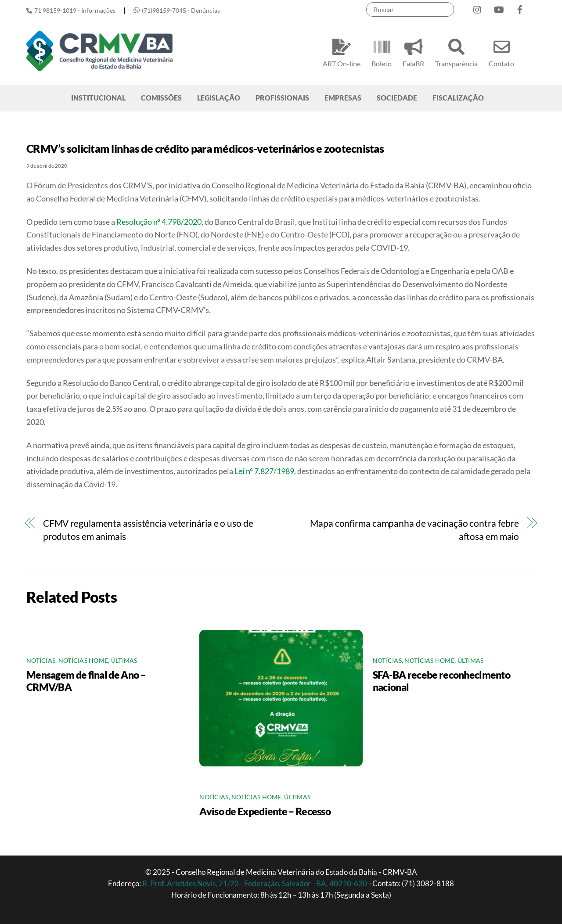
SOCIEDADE (397, 98)
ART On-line (342, 52)
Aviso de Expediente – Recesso (265, 811)
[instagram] (478, 8)
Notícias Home (83, 661)
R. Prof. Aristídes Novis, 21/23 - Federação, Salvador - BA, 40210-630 (255, 883)
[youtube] (499, 8)
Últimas (124, 661)
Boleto (382, 52)
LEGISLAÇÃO (219, 98)
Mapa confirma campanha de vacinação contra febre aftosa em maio (414, 530)
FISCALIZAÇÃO (458, 98)
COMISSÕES (161, 98)
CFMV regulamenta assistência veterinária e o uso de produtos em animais (148, 530)
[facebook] (520, 8)
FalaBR (413, 52)
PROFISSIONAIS (282, 98)
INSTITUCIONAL (98, 98)
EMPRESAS (343, 98)
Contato (501, 52)
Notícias (41, 661)
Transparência (456, 52)
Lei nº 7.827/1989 (264, 471)
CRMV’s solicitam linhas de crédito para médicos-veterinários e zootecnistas (205, 148)
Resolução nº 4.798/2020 (159, 222)
